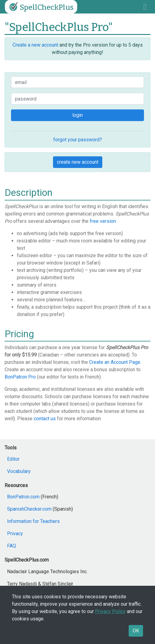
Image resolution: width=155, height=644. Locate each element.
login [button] (77, 115)
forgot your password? (78, 140)
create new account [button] (78, 162)
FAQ (11, 546)
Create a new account (35, 45)
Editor (13, 459)
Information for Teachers (33, 521)
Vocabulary (19, 471)
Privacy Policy (110, 611)
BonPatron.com (23, 497)
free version (103, 221)
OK (136, 631)
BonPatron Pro (20, 377)
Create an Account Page (115, 362)
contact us (45, 419)
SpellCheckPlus (40, 7)
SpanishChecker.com (29, 509)
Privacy (15, 533)
